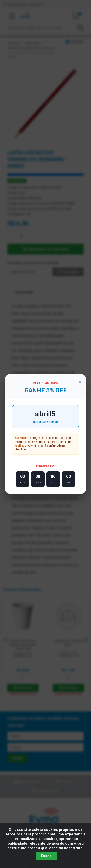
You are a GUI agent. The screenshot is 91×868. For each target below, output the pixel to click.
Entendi (47, 856)
